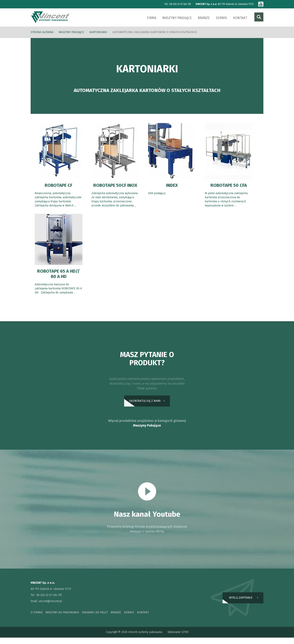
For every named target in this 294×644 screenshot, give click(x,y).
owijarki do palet (95, 619)
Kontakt (240, 18)
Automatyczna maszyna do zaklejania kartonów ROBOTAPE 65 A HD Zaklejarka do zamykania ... (58, 294)
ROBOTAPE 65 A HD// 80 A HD (58, 279)
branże (116, 619)
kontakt (143, 619)
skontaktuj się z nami (145, 407)
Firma (152, 18)
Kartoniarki (98, 32)
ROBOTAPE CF (59, 185)
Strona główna (42, 32)
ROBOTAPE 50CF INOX (115, 188)
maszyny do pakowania (62, 619)
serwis (129, 619)
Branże (204, 18)
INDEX (172, 185)
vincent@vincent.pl (50, 608)
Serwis (221, 18)
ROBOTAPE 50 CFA (229, 185)
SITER (185, 639)
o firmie (37, 619)
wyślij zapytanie (241, 604)
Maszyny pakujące (177, 18)
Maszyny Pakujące (147, 432)
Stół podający (157, 193)
